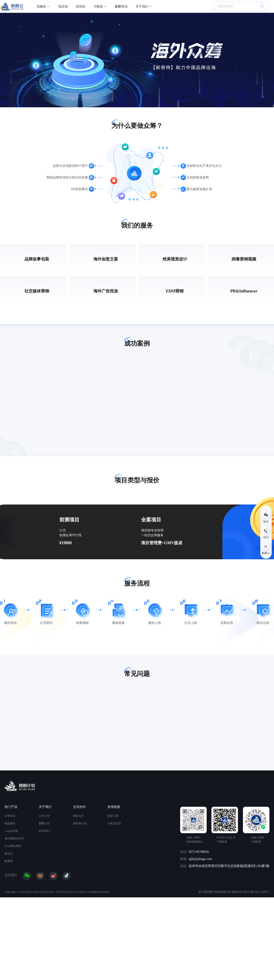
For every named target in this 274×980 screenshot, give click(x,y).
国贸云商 (113, 816)
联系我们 (44, 831)
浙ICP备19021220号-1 (257, 892)
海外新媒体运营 (14, 838)
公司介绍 (44, 816)
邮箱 (183, 859)
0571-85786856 (199, 852)
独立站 (9, 854)
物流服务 (10, 823)
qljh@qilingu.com (200, 859)
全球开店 (10, 816)
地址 (183, 866)
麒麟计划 (44, 823)
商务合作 (79, 816)
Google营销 (11, 831)
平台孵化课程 (13, 846)
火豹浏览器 (114, 823)
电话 (183, 852)
